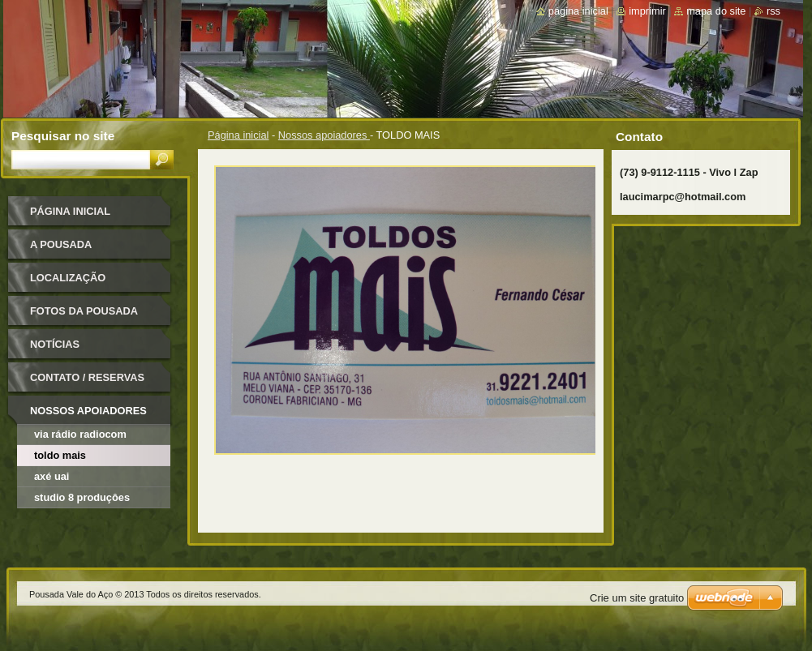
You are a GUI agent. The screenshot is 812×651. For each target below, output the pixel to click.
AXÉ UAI (52, 476)
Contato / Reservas (87, 377)
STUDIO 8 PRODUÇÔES (82, 497)
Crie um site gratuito (637, 598)
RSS (773, 11)
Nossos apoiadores (324, 135)
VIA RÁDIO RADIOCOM (80, 434)
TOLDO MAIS (60, 455)
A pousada (61, 244)
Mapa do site (716, 11)
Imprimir (647, 11)
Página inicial (238, 135)
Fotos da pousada (84, 311)
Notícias (55, 344)
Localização (68, 278)
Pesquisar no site (63, 136)
